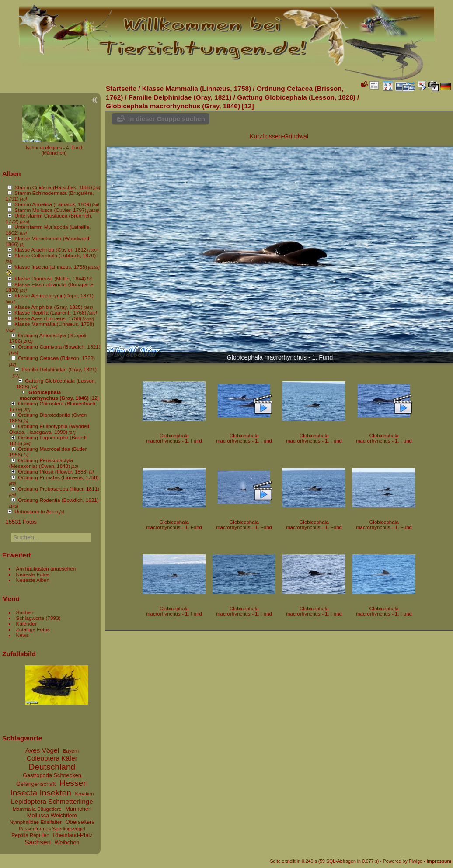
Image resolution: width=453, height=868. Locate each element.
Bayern (71, 751)
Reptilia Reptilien (30, 835)
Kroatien (85, 794)
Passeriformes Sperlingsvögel (52, 829)
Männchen (78, 809)
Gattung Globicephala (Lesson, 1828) (296, 97)
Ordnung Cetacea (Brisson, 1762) (56, 358)
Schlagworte (30, 618)
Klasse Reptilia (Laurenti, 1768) (50, 313)
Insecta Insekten (41, 793)
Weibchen (67, 842)
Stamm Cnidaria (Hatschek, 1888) (53, 187)
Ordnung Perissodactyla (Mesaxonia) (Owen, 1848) (41, 463)
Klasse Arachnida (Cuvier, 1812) (51, 250)
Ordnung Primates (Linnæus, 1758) (58, 477)
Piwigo (416, 861)
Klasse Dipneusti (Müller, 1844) (50, 278)
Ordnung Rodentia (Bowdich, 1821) (58, 500)
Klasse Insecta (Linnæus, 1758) (51, 267)
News (23, 635)
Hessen (74, 783)
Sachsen (38, 842)
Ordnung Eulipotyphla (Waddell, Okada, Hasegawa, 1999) (50, 429)
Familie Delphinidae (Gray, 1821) (59, 369)
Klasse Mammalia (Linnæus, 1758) (54, 324)
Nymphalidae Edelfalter (36, 822)
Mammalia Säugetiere (37, 809)
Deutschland (52, 767)
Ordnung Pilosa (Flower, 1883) (53, 472)
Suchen (25, 612)
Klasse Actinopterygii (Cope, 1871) (54, 296)
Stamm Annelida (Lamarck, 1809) (53, 204)
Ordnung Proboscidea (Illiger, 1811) (59, 489)
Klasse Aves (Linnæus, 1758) (48, 318)
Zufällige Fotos (33, 629)
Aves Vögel (42, 750)
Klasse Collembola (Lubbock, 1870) (55, 255)
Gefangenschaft (36, 784)
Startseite (121, 88)
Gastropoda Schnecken (52, 775)
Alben (12, 174)
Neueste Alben (33, 580)
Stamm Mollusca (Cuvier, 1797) (50, 210)
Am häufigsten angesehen (46, 569)
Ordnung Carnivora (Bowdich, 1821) (59, 347)
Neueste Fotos (33, 574)
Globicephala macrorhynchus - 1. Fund (280, 357)
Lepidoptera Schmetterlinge (52, 801)
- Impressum (437, 861)
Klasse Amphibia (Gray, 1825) (48, 307)
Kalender (26, 624)
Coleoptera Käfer (52, 758)
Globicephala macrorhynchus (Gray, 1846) (54, 395)
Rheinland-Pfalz (73, 835)
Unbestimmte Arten (36, 511)
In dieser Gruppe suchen (167, 119)
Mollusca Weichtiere (52, 815)
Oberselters (80, 822)
